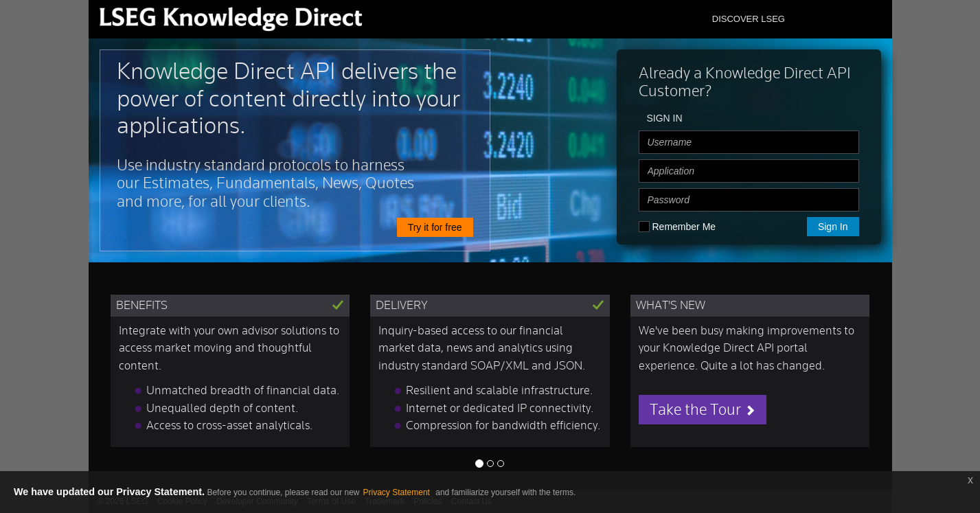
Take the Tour (703, 410)
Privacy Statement (398, 492)
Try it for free (435, 227)
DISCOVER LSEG (749, 19)
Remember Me (684, 227)
